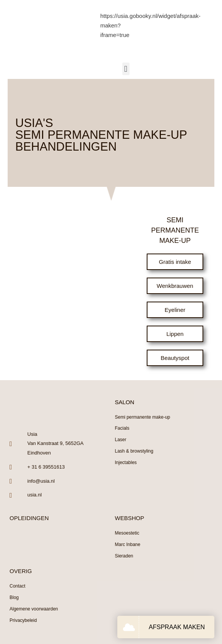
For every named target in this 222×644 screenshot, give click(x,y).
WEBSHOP (130, 518)
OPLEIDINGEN (29, 518)
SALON (125, 402)
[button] (126, 69)
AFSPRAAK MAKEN (177, 627)
